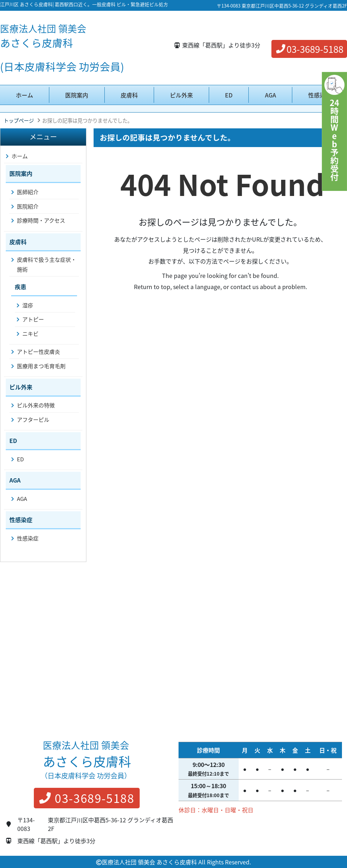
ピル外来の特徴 (36, 405)
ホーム (24, 95)
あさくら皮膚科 (43, 36)
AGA (271, 95)
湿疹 (28, 305)
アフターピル (33, 420)
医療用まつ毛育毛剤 (41, 366)
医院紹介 (28, 206)
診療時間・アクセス (41, 220)
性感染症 (320, 95)
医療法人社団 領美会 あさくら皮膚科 (149, 862)
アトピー (33, 319)
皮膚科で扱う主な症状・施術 (47, 264)
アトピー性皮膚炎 (39, 352)
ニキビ (30, 334)
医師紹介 (28, 192)
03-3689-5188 (309, 49)
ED (229, 95)
